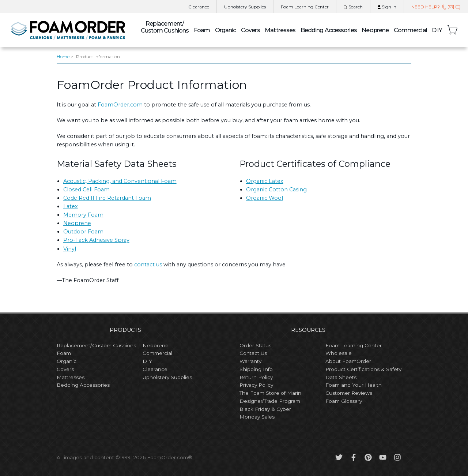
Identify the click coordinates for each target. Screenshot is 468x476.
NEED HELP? (436, 7)
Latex (71, 206)
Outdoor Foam (83, 232)
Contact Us (253, 353)
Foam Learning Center (354, 345)
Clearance (199, 7)
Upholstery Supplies (167, 377)
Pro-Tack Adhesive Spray (96, 240)
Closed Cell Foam (86, 190)
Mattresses (280, 30)
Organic (226, 30)
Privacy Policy (256, 385)
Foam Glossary (344, 401)
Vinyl (70, 249)
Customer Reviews (349, 393)
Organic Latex (265, 181)
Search (353, 7)
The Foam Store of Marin (270, 393)
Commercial (410, 30)
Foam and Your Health (354, 385)
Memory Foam (83, 215)
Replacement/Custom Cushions (96, 345)
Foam (202, 30)
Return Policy (256, 377)
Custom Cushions (165, 27)
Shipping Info (256, 369)
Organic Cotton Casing (276, 190)
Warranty (250, 361)
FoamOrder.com (120, 105)
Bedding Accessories (329, 30)
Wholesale (339, 353)
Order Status (255, 345)
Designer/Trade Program (270, 401)
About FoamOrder (348, 361)
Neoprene (375, 30)
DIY (437, 30)
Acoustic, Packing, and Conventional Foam (120, 181)
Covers (250, 30)
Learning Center (305, 7)
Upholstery (245, 7)
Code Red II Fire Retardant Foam (107, 198)
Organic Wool (265, 198)
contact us (148, 265)
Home (63, 57)
